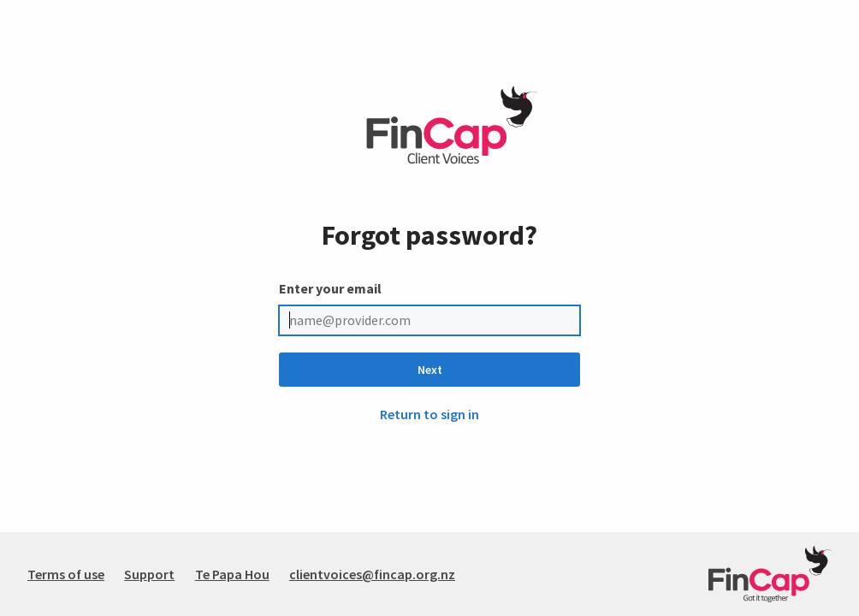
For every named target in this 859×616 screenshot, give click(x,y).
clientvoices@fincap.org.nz (372, 574)
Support (149, 574)
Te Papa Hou (232, 574)
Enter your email (330, 288)
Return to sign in (429, 414)
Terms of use (66, 574)
